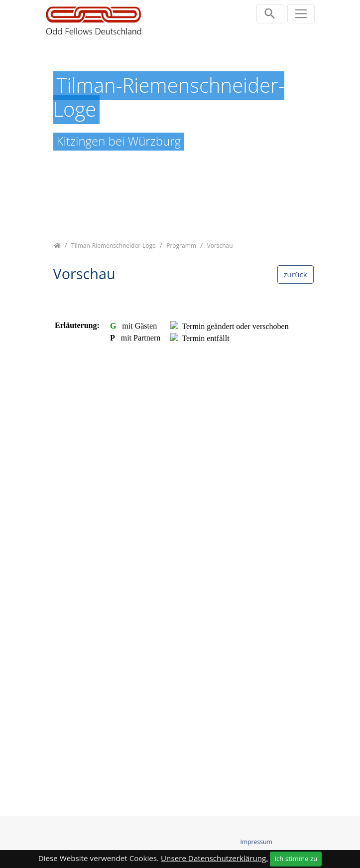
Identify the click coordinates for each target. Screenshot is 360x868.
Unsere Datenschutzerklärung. (214, 858)
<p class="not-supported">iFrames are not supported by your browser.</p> (180, 548)
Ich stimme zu (296, 859)
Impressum (256, 842)
